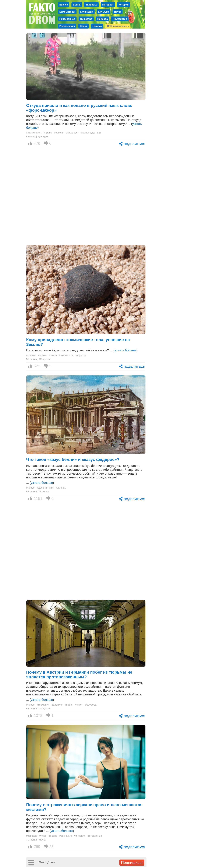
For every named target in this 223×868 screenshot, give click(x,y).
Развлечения (67, 26)
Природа (103, 19)
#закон (53, 355)
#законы (59, 133)
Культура (104, 12)
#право (48, 133)
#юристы (81, 355)
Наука (118, 12)
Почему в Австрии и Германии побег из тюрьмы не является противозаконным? (79, 675)
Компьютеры (67, 12)
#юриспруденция (91, 133)
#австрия (57, 705)
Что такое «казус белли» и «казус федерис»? (73, 459)
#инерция (80, 836)
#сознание (66, 836)
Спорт (83, 26)
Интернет (108, 5)
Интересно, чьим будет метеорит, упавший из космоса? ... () (82, 350)
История (124, 5)
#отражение (95, 836)
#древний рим (45, 488)
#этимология (34, 133)
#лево (43, 836)
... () (40, 483)
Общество (86, 19)
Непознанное (67, 19)
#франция (72, 133)
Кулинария (87, 12)
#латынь (61, 488)
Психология (120, 19)
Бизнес (64, 5)
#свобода (91, 705)
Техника (97, 26)
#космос (31, 355)
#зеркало (32, 836)
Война (77, 5)
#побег (69, 705)
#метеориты (66, 355)
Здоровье (91, 5)
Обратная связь (118, 26)
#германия (43, 705)
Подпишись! (132, 863)
